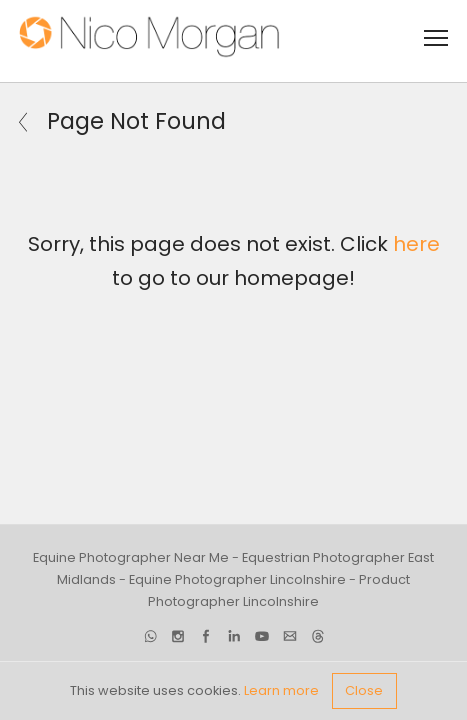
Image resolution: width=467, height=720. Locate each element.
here (416, 244)
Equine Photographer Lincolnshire (237, 579)
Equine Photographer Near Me (131, 557)
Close (364, 690)
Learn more (281, 690)
